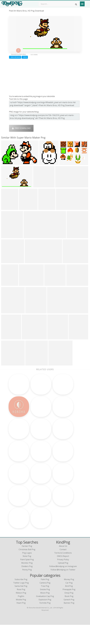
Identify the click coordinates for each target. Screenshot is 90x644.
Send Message (15, 57)
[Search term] (58, 4)
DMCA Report (63, 575)
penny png (27, 589)
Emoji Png (69, 612)
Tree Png (45, 605)
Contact (63, 569)
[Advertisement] (45, 76)
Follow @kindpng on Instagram (63, 585)
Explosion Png (45, 619)
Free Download (21, 128)
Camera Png (45, 602)
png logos (27, 572)
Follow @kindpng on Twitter (63, 589)
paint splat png (27, 579)
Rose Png (21, 609)
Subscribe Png (21, 599)
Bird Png (69, 605)
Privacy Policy (63, 579)
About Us (63, 565)
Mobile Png (21, 619)
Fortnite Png (45, 622)
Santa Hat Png (21, 605)
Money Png (69, 599)
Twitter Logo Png (21, 602)
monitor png (27, 582)
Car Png (69, 602)
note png (27, 575)
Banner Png (69, 622)
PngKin (21, 615)
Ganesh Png (69, 619)
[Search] (76, 4)
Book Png (69, 615)
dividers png (27, 585)
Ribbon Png (21, 612)
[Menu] (82, 4)
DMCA (25, 57)
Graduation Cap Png (45, 615)
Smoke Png (45, 609)
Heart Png (21, 622)
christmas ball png (27, 569)
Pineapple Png (69, 609)
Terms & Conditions (63, 572)
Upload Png (63, 582)
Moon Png (45, 612)
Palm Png (45, 599)
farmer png (27, 565)
